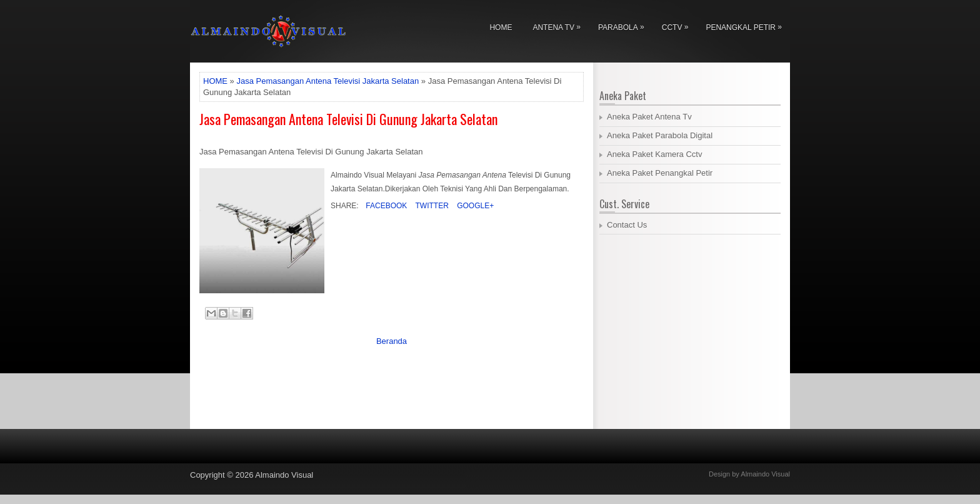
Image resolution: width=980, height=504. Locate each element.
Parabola (624, 25)
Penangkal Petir (747, 25)
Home (501, 28)
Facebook (385, 206)
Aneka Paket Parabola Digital (660, 135)
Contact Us (627, 225)
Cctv (678, 25)
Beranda (392, 341)
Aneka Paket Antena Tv (649, 117)
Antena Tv (559, 25)
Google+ (474, 206)
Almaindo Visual (284, 475)
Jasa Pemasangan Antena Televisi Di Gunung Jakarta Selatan (348, 119)
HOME (215, 81)
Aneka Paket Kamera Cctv (654, 154)
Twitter (431, 206)
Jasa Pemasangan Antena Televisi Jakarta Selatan (327, 81)
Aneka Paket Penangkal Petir (660, 173)
